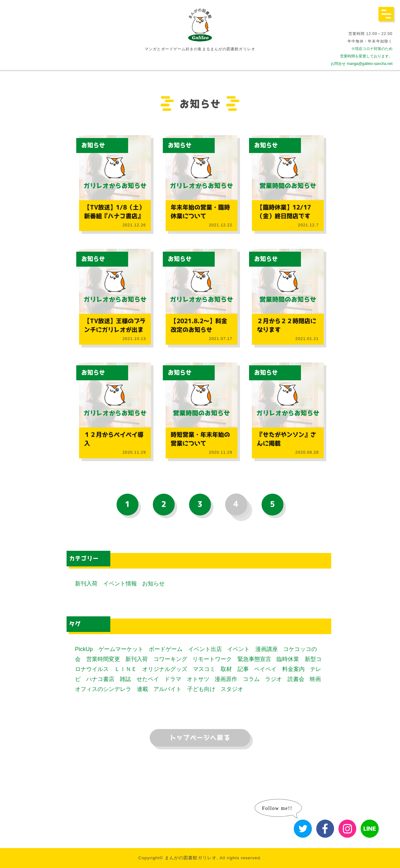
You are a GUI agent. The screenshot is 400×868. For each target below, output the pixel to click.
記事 (243, 669)
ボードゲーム (166, 649)
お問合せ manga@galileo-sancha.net (362, 64)
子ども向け (201, 689)
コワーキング (170, 659)
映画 (315, 679)
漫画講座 (267, 649)
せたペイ (148, 679)
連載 (142, 689)
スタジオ (232, 689)
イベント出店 (205, 649)
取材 (226, 669)
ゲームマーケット (121, 649)
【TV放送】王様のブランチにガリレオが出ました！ (115, 330)
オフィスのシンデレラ (103, 689)
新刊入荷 (86, 584)
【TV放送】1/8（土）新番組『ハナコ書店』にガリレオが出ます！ (114, 216)
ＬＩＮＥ (126, 669)
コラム (251, 679)
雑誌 (125, 679)
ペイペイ (265, 669)
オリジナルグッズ (165, 669)
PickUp (84, 649)
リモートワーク (212, 659)
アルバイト (167, 689)
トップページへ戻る (200, 738)
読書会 (296, 679)
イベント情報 (120, 584)
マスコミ (204, 669)
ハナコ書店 (100, 679)
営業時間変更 (103, 659)
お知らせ (93, 145)
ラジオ (273, 679)
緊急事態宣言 (254, 659)
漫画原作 (226, 679)
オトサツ (198, 679)
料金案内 (293, 669)
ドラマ (173, 679)
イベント (238, 649)
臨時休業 (288, 659)
